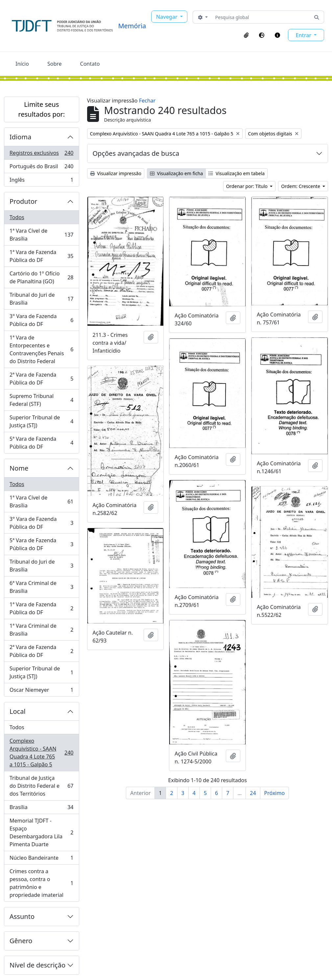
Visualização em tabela (237, 173)
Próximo (275, 793)
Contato (90, 64)
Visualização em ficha (177, 173)
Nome (19, 468)
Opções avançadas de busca (136, 153)
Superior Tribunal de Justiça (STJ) (41, 421)
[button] (246, 35)
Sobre (55, 64)
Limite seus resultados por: (41, 109)
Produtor (23, 201)
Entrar (304, 35)
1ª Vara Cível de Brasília (41, 235)
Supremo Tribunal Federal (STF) (41, 400)
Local (18, 711)
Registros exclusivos (41, 154)
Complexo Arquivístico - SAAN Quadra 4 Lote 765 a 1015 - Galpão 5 (41, 753)
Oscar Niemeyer (41, 691)
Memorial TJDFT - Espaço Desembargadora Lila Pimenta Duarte (41, 832)
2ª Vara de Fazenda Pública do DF (41, 379)
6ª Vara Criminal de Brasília (41, 587)
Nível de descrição (37, 965)
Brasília (41, 809)
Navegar (167, 17)
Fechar (147, 101)
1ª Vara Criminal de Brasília (41, 630)
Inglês (41, 181)
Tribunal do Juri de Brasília (41, 299)
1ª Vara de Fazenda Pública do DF (41, 256)
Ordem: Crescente (301, 186)
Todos (17, 217)
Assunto (22, 916)
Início (22, 64)
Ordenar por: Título (248, 186)
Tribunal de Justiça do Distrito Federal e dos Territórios (41, 786)
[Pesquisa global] (261, 17)
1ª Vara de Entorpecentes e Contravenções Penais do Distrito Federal (41, 349)
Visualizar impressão (116, 173)
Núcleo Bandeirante (41, 859)
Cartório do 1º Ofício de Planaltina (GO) (41, 277)
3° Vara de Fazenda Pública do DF (41, 320)
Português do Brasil (41, 168)
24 (253, 793)
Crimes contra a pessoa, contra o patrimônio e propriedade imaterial (41, 883)
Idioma (20, 137)
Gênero (21, 941)
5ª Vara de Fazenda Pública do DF (41, 443)
